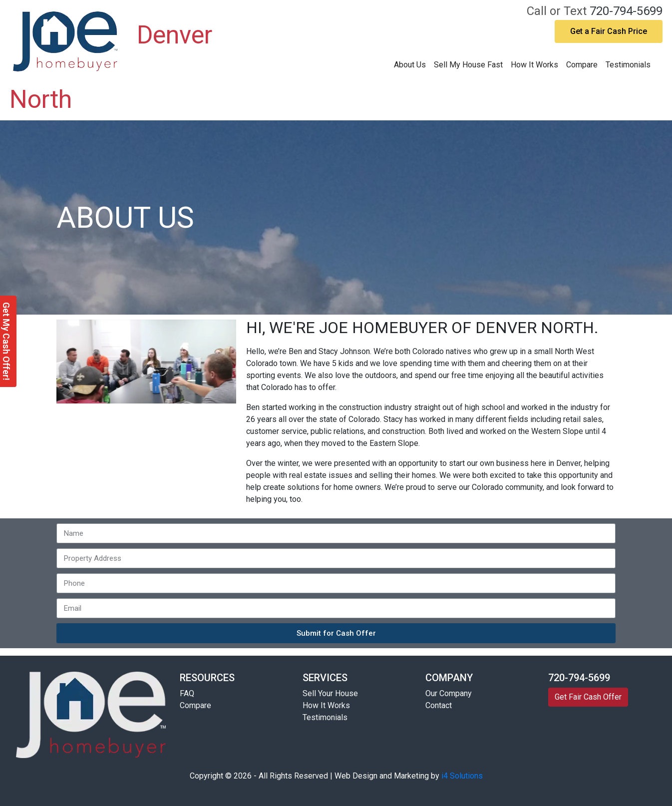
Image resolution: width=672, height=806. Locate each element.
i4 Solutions (462, 776)
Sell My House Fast (468, 65)
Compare (582, 65)
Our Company (449, 693)
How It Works (534, 65)
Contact (439, 705)
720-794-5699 (626, 11)
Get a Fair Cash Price (609, 31)
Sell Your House (330, 693)
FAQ (187, 693)
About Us (410, 65)
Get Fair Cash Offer (588, 697)
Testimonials (628, 65)
